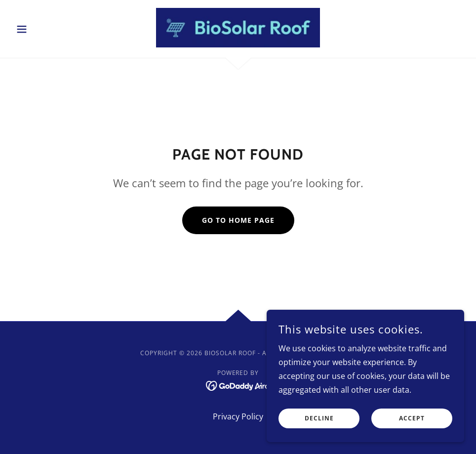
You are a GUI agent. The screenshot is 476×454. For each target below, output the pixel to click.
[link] (238, 28)
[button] (46, 29)
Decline (319, 426)
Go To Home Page (238, 220)
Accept (412, 426)
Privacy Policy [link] (238, 416)
